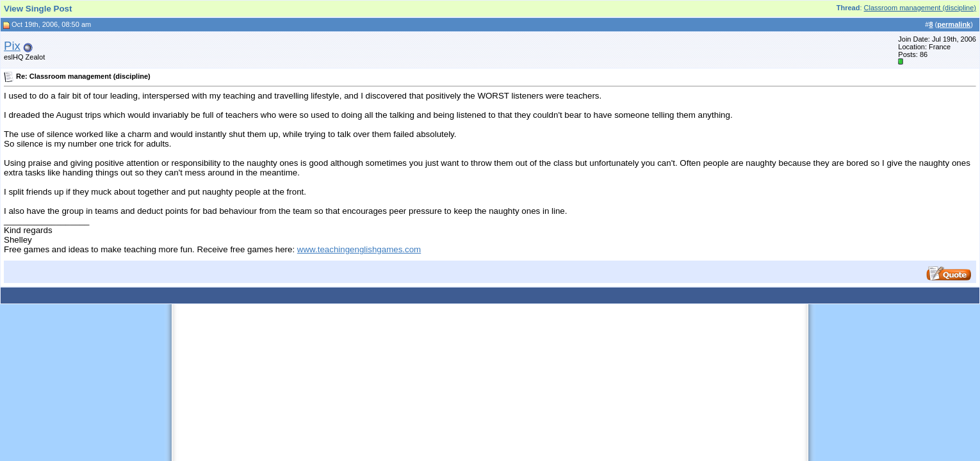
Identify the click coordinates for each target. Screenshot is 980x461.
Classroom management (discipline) (920, 8)
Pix (12, 46)
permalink (954, 24)
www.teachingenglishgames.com (359, 249)
